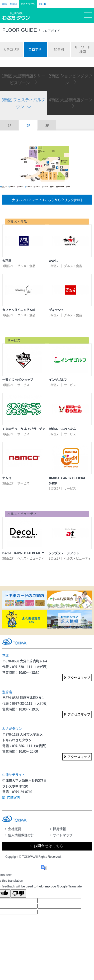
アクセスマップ (79, 677)
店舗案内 (14, 797)
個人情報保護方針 (21, 835)
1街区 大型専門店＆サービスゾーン (23, 79)
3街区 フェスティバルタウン (23, 103)
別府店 (14, 4)
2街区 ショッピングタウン (71, 79)
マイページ (60, 16)
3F (47, 125)
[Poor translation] (18, 894)
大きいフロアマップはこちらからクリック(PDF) (47, 200)
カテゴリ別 (11, 49)
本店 (4, 4)
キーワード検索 (83, 49)
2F (28, 125)
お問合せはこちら (49, 846)
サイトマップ (63, 835)
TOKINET (44, 4)
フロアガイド (45, 16)
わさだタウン (28, 4)
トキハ (18, 18)
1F (10, 125)
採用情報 (59, 829)
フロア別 (35, 49)
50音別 (59, 49)
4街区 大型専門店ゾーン (71, 100)
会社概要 (15, 829)
